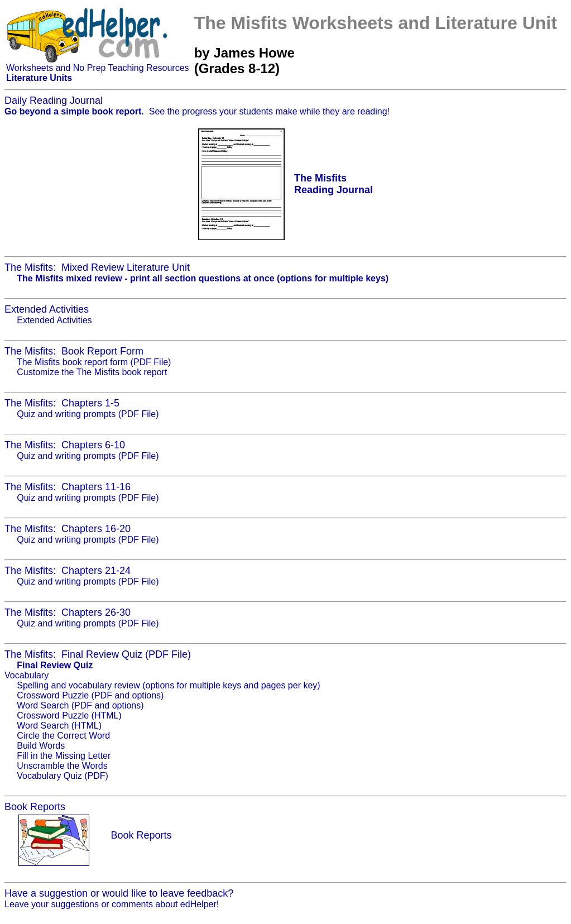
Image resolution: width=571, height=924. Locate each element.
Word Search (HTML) (59, 726)
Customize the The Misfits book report (92, 372)
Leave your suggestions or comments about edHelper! (112, 904)
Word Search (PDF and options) (80, 705)
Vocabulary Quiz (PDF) (63, 776)
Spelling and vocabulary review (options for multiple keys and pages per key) (168, 685)
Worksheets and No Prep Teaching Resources (98, 68)
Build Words (41, 746)
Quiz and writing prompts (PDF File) (88, 414)
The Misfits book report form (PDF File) (94, 362)
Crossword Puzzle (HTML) (69, 715)
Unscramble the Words (62, 766)
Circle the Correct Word (63, 736)
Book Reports (141, 835)
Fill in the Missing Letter (64, 756)
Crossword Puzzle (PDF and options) (90, 695)
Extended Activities (54, 320)
